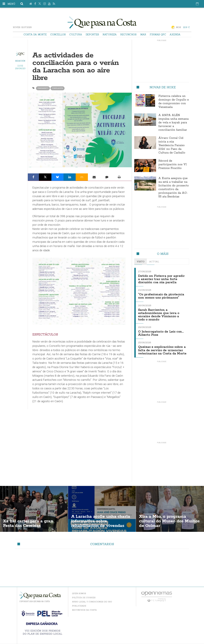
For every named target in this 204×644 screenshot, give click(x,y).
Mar (143, 34)
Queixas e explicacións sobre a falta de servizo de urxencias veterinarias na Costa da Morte (162, 348)
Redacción (20, 61)
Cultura (76, 34)
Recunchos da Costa (84, 608)
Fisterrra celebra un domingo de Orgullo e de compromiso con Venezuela (174, 102)
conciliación (58, 88)
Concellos (58, 34)
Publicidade (79, 604)
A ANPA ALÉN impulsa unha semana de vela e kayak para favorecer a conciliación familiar (173, 123)
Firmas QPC (158, 34)
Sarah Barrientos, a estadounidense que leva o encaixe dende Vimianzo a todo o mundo (162, 314)
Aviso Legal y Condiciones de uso (92, 600)
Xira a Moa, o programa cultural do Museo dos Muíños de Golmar (169, 519)
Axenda (175, 34)
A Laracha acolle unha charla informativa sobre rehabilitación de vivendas (101, 519)
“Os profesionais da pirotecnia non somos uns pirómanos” (161, 295)
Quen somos (79, 591)
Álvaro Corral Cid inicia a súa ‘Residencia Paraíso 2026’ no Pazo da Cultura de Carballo (172, 145)
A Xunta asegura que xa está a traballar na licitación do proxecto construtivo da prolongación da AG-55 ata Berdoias (174, 187)
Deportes (92, 34)
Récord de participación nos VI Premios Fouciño (173, 165)
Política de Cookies (84, 595)
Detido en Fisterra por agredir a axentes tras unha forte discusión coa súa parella (162, 279)
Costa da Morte (35, 34)
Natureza (110, 34)
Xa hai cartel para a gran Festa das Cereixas (28, 521)
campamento (43, 88)
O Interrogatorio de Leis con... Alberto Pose (161, 332)
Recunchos (128, 34)
